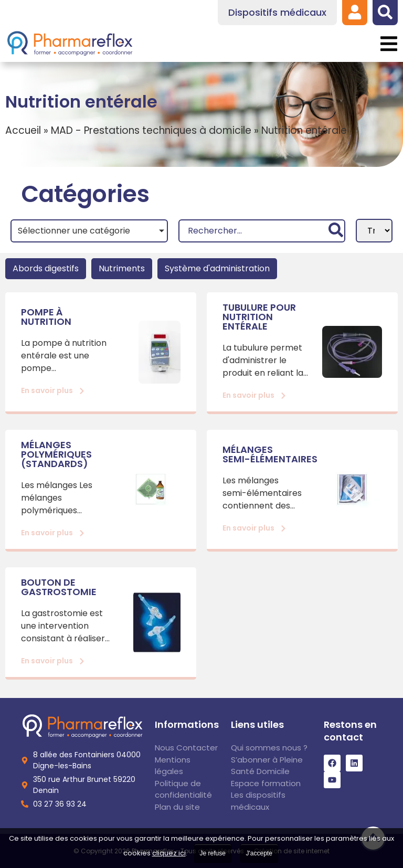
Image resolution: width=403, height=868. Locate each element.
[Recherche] (262, 231)
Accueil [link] (23, 130)
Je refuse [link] (213, 853)
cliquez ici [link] (169, 853)
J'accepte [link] (259, 853)
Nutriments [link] (122, 268)
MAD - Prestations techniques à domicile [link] (151, 130)
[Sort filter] (374, 231)
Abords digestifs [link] (46, 268)
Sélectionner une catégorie (74, 231)
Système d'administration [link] (217, 268)
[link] (355, 12)
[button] (389, 44)
